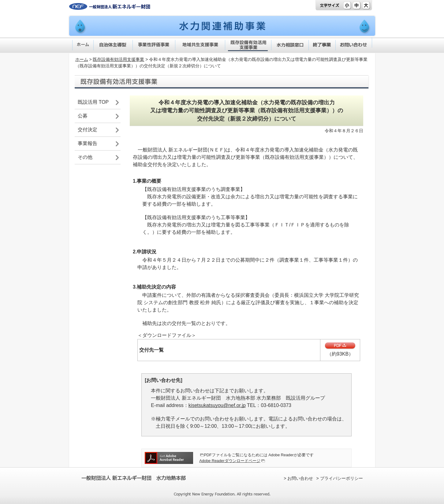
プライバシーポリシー (341, 478)
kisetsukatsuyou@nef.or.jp (217, 405)
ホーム (82, 59)
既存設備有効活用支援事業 (118, 59)
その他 (85, 157)
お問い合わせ (300, 478)
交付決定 (88, 130)
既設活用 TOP (93, 102)
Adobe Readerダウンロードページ (230, 461)
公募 (83, 116)
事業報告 (88, 143)
